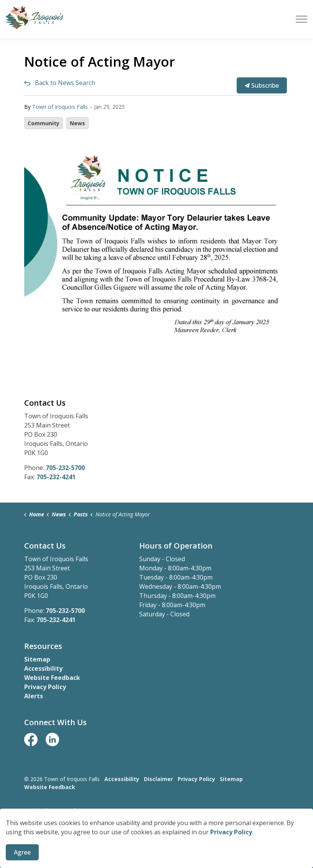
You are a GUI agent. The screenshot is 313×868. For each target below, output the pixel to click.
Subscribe (262, 85)
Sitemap (37, 659)
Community (44, 123)
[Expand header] (301, 19)
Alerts (34, 696)
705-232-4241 (56, 477)
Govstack (65, 810)
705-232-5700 (65, 468)
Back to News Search (65, 83)
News (77, 123)
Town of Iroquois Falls (60, 107)
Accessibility (43, 668)
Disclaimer (158, 779)
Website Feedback (52, 678)
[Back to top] (156, 842)
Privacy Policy (45, 687)
